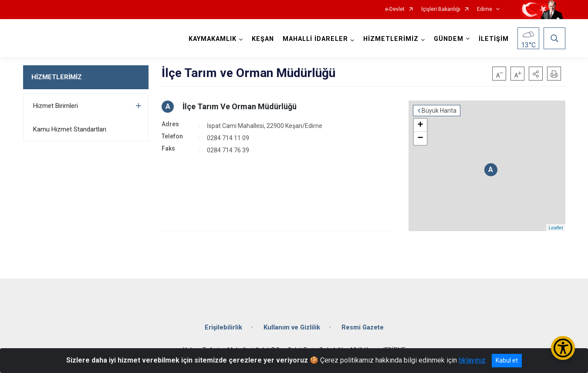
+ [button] (420, 125)
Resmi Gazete (363, 328)
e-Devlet (395, 9)
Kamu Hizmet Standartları (70, 129)
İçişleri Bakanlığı (441, 9)
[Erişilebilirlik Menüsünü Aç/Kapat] (563, 348)
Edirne (485, 9)
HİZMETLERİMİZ (57, 77)
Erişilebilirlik (223, 328)
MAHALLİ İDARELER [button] (315, 39)
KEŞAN (263, 39)
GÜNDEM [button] (449, 39)
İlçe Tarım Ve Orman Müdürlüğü (240, 106)
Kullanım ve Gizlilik (292, 328)
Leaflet (556, 228)
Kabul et (507, 360)
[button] (536, 74)
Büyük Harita (439, 111)
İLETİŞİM (494, 39)
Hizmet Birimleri (56, 106)
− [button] (420, 138)
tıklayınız (472, 360)
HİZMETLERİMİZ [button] (391, 39)
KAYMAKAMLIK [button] (213, 39)
